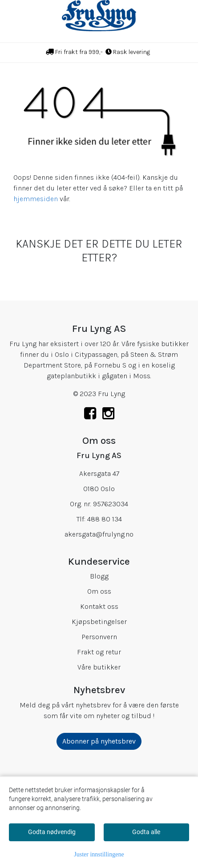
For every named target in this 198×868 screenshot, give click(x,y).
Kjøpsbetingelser (99, 622)
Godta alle (146, 832)
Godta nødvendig (52, 832)
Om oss (99, 591)
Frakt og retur (99, 652)
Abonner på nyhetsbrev (99, 741)
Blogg (99, 576)
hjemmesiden (36, 199)
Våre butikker (99, 667)
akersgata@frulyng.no (99, 534)
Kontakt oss (99, 606)
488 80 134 (105, 519)
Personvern (99, 637)
